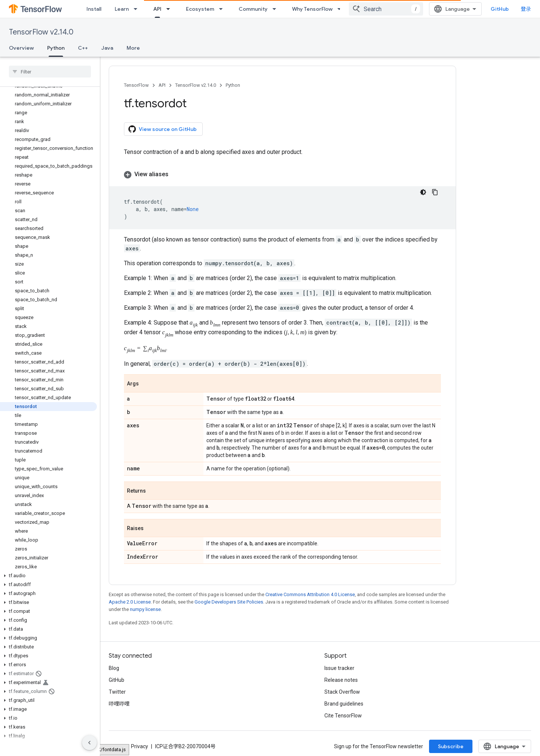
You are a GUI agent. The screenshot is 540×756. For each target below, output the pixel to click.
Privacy (140, 744)
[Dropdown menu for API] (170, 9)
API (162, 85)
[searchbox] (50, 72)
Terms (116, 744)
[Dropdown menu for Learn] (138, 9)
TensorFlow (136, 85)
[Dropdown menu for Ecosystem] (223, 9)
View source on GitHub (163, 129)
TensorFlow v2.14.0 (41, 32)
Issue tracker (339, 665)
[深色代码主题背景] (423, 192)
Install (94, 9)
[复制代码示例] (435, 192)
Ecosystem (200, 9)
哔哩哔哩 (119, 701)
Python (233, 85)
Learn (122, 9)
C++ (83, 48)
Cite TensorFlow (343, 713)
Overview (21, 48)
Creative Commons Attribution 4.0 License (310, 592)
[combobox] (386, 9)
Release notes (341, 677)
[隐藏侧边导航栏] (89, 743)
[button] (48, 576)
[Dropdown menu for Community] (276, 9)
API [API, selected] (157, 9)
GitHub (500, 9)
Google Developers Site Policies (229, 599)
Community (253, 9)
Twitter (117, 689)
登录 (526, 9)
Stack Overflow (342, 689)
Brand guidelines (344, 701)
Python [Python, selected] (56, 48)
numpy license (145, 607)
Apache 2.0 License (130, 599)
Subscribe (451, 744)
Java (107, 48)
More (133, 48)
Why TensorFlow (312, 9)
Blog (114, 665)
